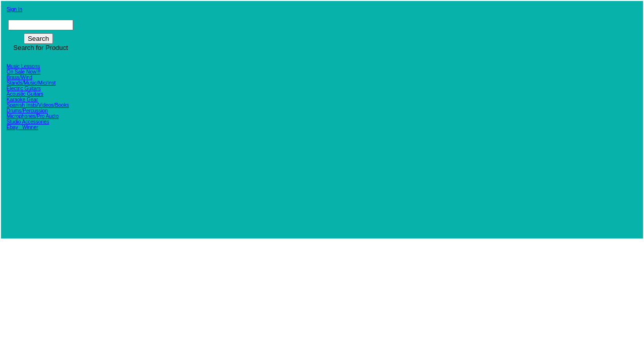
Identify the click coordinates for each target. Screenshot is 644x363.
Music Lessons (23, 66)
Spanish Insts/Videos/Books (38, 105)
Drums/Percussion (27, 111)
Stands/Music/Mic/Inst (31, 83)
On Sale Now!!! (23, 72)
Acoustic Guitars (25, 94)
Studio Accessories (28, 122)
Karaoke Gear (22, 100)
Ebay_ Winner (22, 127)
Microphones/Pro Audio (33, 116)
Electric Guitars (24, 88)
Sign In (14, 9)
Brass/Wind (19, 77)
